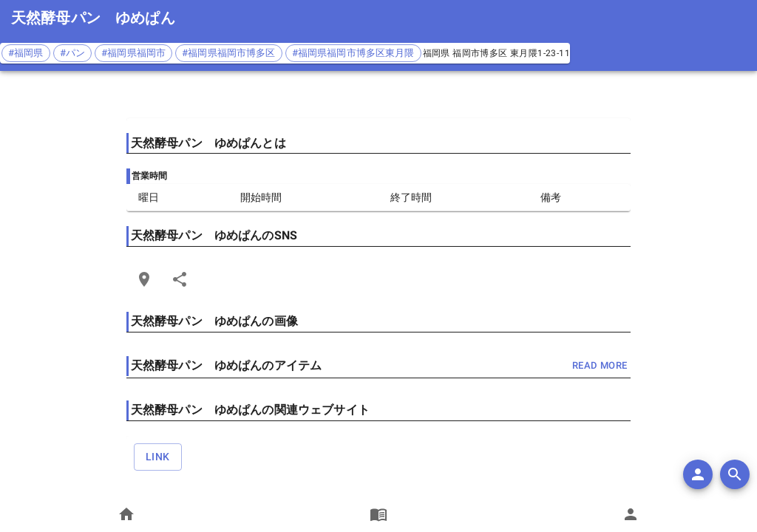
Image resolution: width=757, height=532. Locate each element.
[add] (698, 474)
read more (600, 366)
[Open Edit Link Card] (144, 279)
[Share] (180, 279)
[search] (735, 474)
